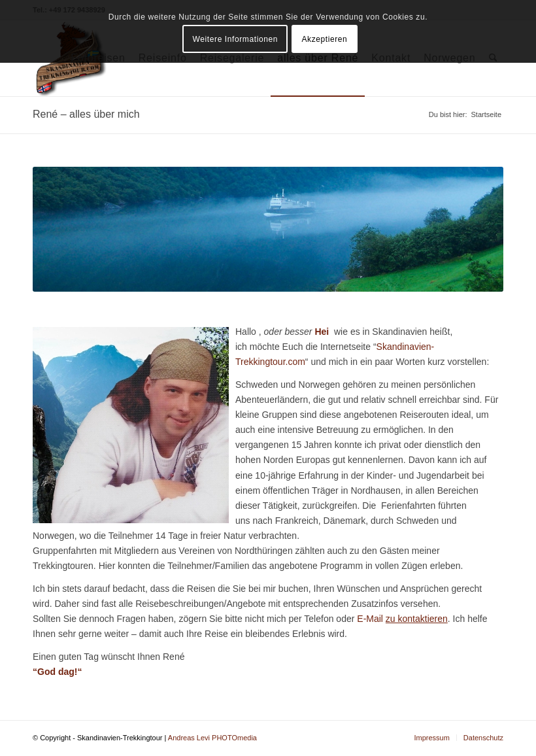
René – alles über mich (86, 114)
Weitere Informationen (235, 39)
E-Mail (402, 619)
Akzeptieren (324, 39)
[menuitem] (431, 738)
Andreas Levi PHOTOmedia (212, 738)
